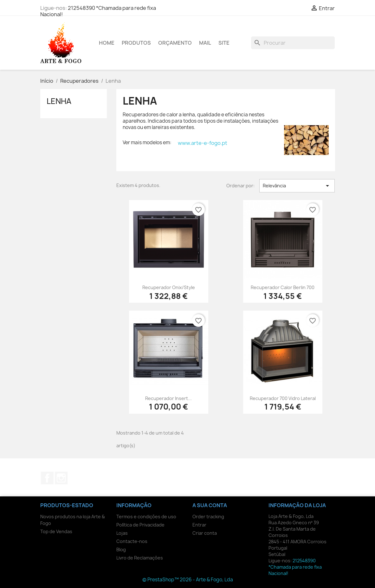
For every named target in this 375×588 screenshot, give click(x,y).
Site (224, 43)
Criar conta (205, 533)
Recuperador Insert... (168, 398)
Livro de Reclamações (140, 558)
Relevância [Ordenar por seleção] (297, 186)
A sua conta (210, 505)
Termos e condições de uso (146, 517)
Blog (121, 549)
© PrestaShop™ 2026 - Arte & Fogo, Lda (188, 580)
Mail (205, 43)
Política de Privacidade (140, 525)
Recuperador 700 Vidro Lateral (283, 398)
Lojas (122, 533)
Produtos (136, 43)
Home (107, 43)
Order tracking (208, 517)
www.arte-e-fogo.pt (203, 143)
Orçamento (175, 43)
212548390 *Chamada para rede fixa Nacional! (98, 11)
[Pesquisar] (293, 43)
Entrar (199, 525)
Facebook (47, 478)
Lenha (59, 101)
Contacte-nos (132, 541)
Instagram (61, 478)
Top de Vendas (56, 531)
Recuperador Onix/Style (169, 287)
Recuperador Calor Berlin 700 (283, 287)
